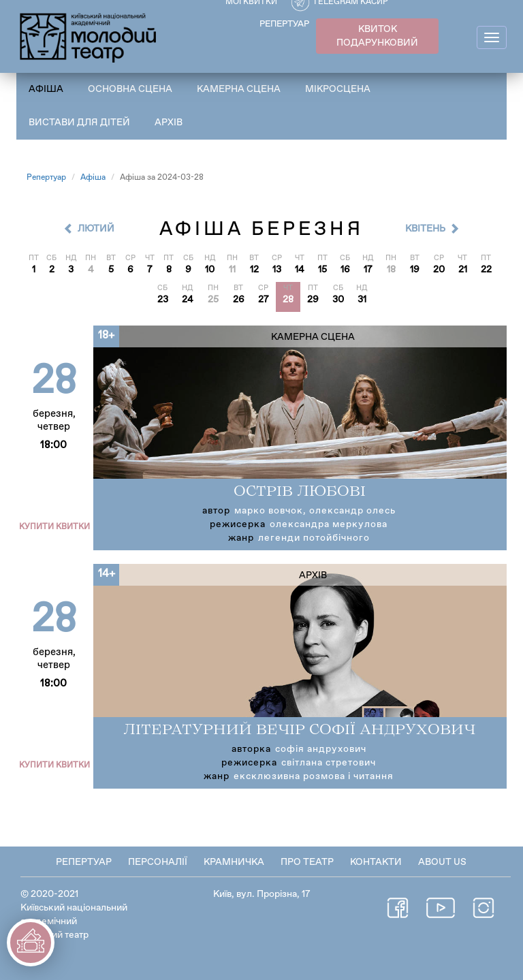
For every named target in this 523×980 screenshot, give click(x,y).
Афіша (46, 89)
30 (338, 300)
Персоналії (158, 862)
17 (368, 270)
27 (264, 300)
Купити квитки (54, 527)
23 (163, 300)
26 (239, 300)
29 (313, 300)
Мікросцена (338, 89)
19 (415, 270)
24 (188, 300)
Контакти (376, 862)
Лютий (96, 229)
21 (463, 270)
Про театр (307, 862)
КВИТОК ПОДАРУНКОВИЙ (377, 36)
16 (345, 270)
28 (288, 300)
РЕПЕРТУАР (284, 24)
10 (210, 270)
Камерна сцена (239, 89)
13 (277, 270)
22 (486, 270)
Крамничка (234, 862)
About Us (442, 862)
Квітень (425, 229)
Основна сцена (130, 89)
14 (300, 270)
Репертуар (46, 178)
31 (362, 300)
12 (254, 270)
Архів (169, 123)
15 (322, 270)
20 (439, 270)
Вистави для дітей (79, 123)
